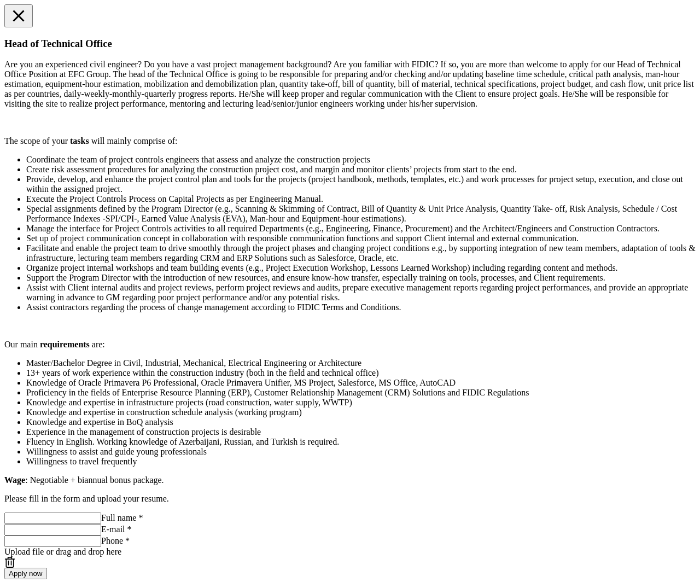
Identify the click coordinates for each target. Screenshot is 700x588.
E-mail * (116, 529)
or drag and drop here (63, 552)
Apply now (26, 574)
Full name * (122, 518)
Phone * (115, 541)
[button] (19, 16)
